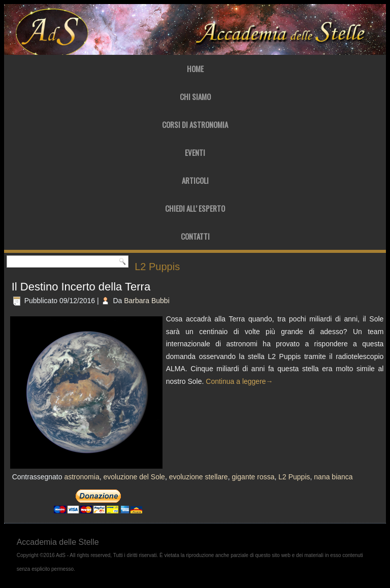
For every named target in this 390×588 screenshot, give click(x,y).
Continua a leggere (239, 381)
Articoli (195, 180)
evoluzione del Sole (134, 477)
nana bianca (333, 477)
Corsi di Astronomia (195, 124)
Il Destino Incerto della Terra (81, 287)
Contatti (195, 236)
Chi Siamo (195, 96)
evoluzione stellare (199, 477)
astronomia (82, 477)
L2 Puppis (294, 477)
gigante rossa (253, 477)
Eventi (195, 152)
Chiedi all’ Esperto (195, 208)
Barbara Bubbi (147, 301)
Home (195, 69)
